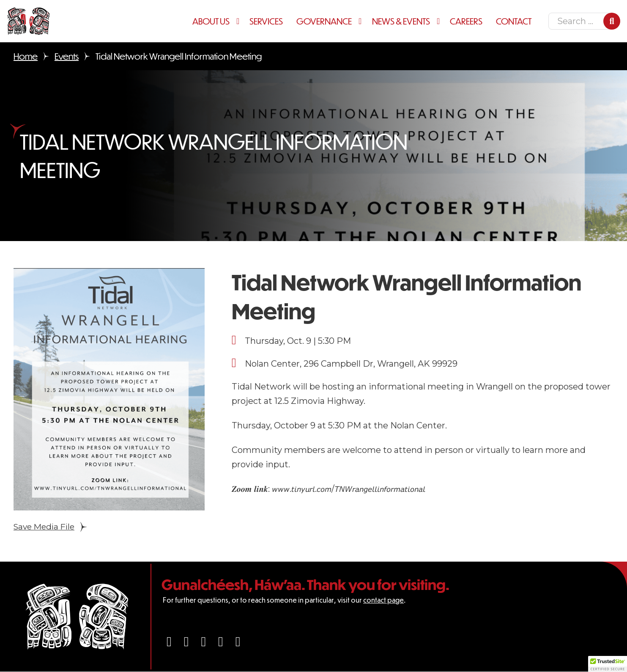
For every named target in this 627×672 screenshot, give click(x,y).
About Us (211, 21)
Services (266, 21)
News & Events (401, 21)
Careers (466, 21)
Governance (324, 21)
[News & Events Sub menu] (440, 21)
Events (67, 56)
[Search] (612, 21)
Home (26, 56)
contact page (383, 600)
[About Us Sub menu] (240, 21)
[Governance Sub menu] (362, 21)
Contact (514, 21)
